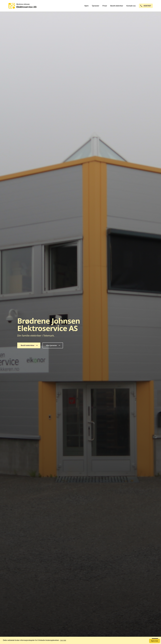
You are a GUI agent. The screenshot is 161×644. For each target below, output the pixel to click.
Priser (105, 6)
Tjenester (95, 6)
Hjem (87, 6)
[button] (29, 345)
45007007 (146, 6)
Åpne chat (155, 641)
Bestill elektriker (117, 6)
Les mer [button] (63, 640)
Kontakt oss (131, 6)
